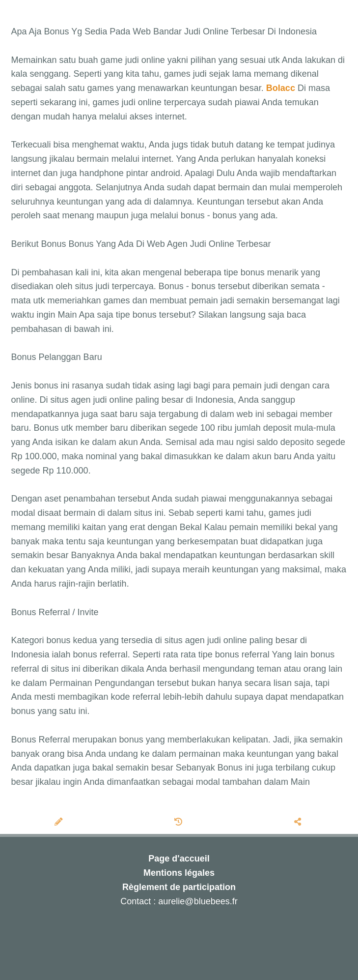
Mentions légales (179, 873)
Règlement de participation (179, 887)
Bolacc (281, 88)
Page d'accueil (179, 859)
